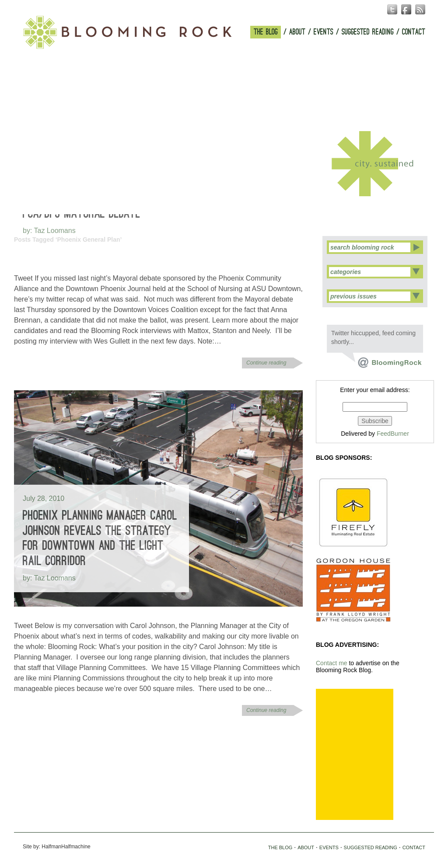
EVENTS (324, 32)
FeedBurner (393, 434)
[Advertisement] (355, 754)
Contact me (332, 663)
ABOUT (297, 32)
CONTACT (414, 32)
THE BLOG (266, 32)
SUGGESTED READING (368, 32)
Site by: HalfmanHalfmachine (57, 847)
